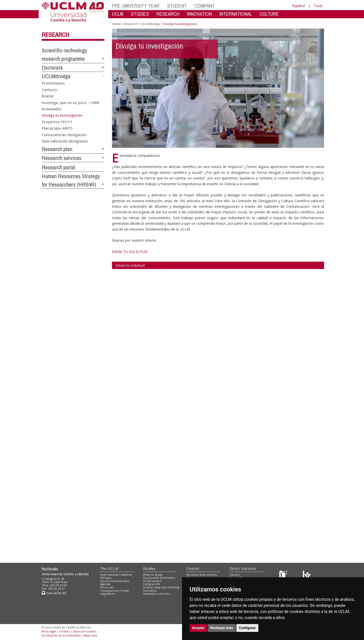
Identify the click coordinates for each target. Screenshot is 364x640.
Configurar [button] (247, 628)
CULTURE (269, 14)
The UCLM (109, 569)
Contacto (50, 89)
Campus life (152, 584)
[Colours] (307, 576)
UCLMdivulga (56, 76)
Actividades (52, 109)
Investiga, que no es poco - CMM (70, 102)
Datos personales (85, 631)
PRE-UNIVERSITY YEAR (136, 6)
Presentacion (53, 83)
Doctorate (52, 68)
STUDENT (177, 6)
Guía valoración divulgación (65, 141)
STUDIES (140, 14)
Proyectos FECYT (57, 122)
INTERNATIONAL (236, 14)
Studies (149, 569)
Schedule (150, 591)
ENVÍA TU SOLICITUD (130, 252)
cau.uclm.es (54, 593)
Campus (106, 578)
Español (298, 6)
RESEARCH (168, 14)
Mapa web (90, 635)
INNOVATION (199, 14)
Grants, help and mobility (161, 587)
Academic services (156, 594)
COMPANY (205, 6)
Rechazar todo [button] (222, 628)
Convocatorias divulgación (64, 134)
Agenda (105, 584)
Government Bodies (115, 581)
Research (55, 35)
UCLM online (152, 581)
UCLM (118, 14)
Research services (62, 158)
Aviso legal (49, 631)
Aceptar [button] (198, 628)
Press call (107, 587)
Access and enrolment (159, 578)
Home (116, 24)
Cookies (64, 631)
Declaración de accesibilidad (61, 635)
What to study (153, 575)
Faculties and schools (201, 575)
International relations (116, 575)
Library (235, 575)
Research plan (57, 149)
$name (48, 96)
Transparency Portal (115, 591)
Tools (318, 6)
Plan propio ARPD (57, 128)
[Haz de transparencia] (284, 576)
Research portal (59, 167)
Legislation (108, 594)
